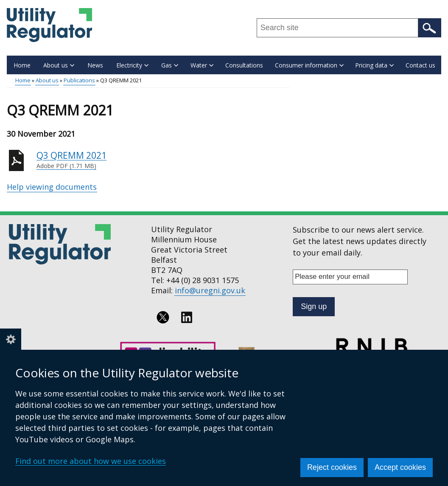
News (95, 65)
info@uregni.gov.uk (210, 290)
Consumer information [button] (309, 65)
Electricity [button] (132, 65)
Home (22, 65)
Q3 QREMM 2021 (163, 160)
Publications (79, 80)
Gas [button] (170, 65)
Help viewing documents (52, 187)
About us (47, 80)
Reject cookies (332, 467)
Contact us (420, 65)
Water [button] (202, 65)
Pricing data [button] (374, 65)
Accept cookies (400, 467)
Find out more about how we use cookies (91, 461)
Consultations (244, 65)
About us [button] (59, 65)
